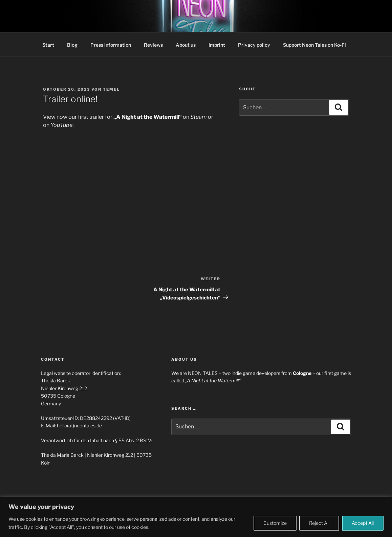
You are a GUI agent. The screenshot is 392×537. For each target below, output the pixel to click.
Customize (275, 523)
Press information (111, 45)
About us (186, 45)
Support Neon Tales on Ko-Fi (314, 45)
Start (48, 45)
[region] (196, 517)
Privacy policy (254, 45)
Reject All (319, 523)
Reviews (153, 45)
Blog (72, 45)
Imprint (217, 45)
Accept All (363, 523)
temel (111, 89)
